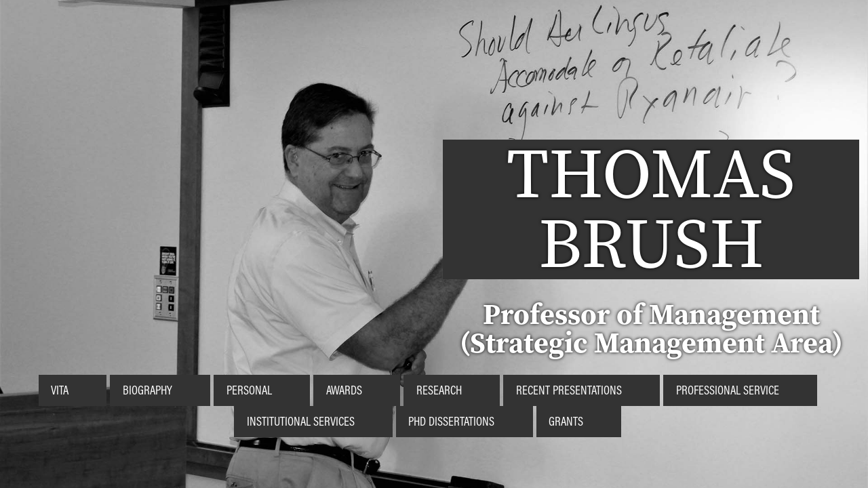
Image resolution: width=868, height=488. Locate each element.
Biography (147, 390)
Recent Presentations (569, 390)
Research (439, 390)
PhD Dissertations (451, 421)
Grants (566, 421)
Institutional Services (301, 421)
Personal (249, 390)
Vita (60, 390)
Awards (344, 390)
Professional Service (728, 390)
